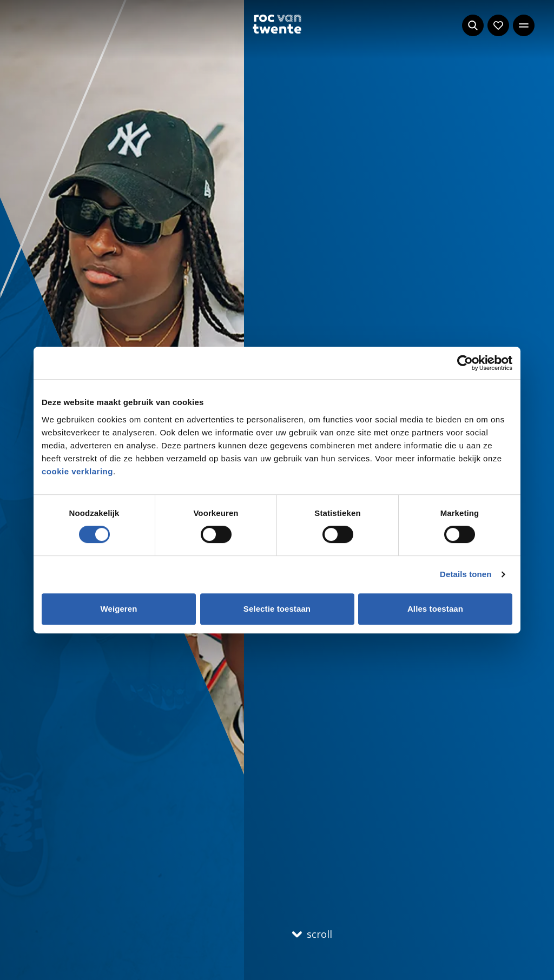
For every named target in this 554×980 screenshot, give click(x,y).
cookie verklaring (77, 471)
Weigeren (118, 609)
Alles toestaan (435, 609)
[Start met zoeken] (473, 25)
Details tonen (466, 574)
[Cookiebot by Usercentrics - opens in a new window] (465, 363)
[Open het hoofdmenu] (524, 25)
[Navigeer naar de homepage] (277, 24)
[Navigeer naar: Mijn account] (498, 25)
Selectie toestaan (277, 609)
